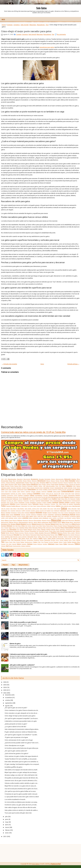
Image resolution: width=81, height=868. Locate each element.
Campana (19, 488)
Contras (43, 494)
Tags (13, 565)
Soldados (15, 538)
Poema (48, 529)
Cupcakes (45, 495)
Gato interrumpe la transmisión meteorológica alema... (22, 729)
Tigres (74, 540)
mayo (7, 822)
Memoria (16, 522)
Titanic (7, 542)
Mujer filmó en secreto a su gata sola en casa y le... (21, 786)
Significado (60, 537)
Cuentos (20, 495)
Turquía (56, 542)
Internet (3, 516)
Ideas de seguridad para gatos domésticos (24, 601)
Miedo (55, 522)
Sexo (51, 537)
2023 (2, 479)
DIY (30, 499)
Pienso (21, 529)
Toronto (18, 542)
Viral (7, 546)
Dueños (54, 499)
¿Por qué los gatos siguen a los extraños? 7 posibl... (21, 735)
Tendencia (36, 540)
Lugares (74, 518)
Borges (67, 484)
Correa (63, 494)
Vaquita (14, 544)
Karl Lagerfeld (65, 516)
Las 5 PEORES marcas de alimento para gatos (24, 612)
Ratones (78, 531)
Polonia (57, 529)
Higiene (27, 513)
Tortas (22, 542)
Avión (78, 483)
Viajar (57, 544)
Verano (35, 544)
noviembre (8, 698)
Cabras (40, 486)
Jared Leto (40, 516)
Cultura (32, 495)
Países (44, 526)
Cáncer (28, 488)
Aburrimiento (27, 479)
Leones (15, 518)
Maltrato (20, 520)
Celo (37, 490)
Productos (17, 531)
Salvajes (65, 535)
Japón (31, 516)
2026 (5, 682)
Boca (53, 484)
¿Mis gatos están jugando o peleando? (22, 665)
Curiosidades (53, 495)
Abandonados (12, 479)
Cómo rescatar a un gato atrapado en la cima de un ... (22, 713)
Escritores (22, 502)
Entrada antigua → (73, 364)
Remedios (4, 535)
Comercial (44, 492)
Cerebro (45, 490)
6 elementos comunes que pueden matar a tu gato (21, 721)
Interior (78, 515)
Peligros (40, 528)
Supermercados (60, 538)
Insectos (45, 515)
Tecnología (17, 540)
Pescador (3, 529)
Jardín (35, 516)
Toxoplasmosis (28, 542)
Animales (72, 481)
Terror (57, 540)
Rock (24, 535)
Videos (77, 544)
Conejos (24, 494)
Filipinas (53, 504)
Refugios (60, 533)
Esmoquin (39, 502)
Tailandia (4, 540)
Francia (8, 506)
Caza (25, 490)
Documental (35, 499)
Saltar (56, 535)
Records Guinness (29, 533)
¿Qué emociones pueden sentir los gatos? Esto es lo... (22, 743)
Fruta (31, 506)
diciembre (8, 695)
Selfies (40, 537)
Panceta (60, 526)
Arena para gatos (34, 483)
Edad (59, 499)
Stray (31, 538)
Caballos (36, 486)
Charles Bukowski (53, 490)
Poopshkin (63, 529)
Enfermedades (45, 501)
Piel (18, 529)
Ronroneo (33, 535)
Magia (3, 520)
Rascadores (41, 25)
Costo (73, 494)
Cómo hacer (57, 492)
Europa (18, 504)
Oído (16, 526)
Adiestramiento (60, 479)
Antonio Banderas (11, 483)
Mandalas (25, 520)
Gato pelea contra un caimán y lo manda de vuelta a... (22, 810)
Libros (31, 518)
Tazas (9, 540)
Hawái (68, 511)
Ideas (8, 515)
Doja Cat (41, 499)
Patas (26, 528)
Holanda (49, 513)
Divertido (26, 499)
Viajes (61, 544)
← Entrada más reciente (9, 364)
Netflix (58, 524)
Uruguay (3, 544)
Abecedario (20, 479)
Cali (60, 486)
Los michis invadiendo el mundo (15, 799)
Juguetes (55, 516)
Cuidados (26, 495)
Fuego (35, 506)
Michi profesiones (43, 522)
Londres (55, 518)
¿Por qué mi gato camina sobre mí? (16, 751)
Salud (60, 535)
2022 (5, 693)
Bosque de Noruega (75, 484)
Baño (6, 484)
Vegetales (24, 544)
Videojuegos (71, 544)
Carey (66, 488)
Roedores (28, 535)
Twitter (69, 542)
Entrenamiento (58, 501)
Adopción (67, 479)
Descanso (10, 497)
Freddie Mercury (16, 506)
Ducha (50, 499)
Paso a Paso (16, 528)
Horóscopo (72, 513)
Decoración (71, 495)
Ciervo (3, 492)
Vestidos (45, 544)
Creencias (77, 494)
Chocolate (69, 490)
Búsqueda (30, 486)
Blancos (49, 484)
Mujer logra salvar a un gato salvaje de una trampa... (21, 772)
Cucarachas (10, 495)
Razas (3, 533)
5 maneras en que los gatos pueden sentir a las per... (21, 794)
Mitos (64, 522)
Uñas (78, 542)
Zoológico (28, 546)
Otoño (40, 526)
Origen (34, 526)
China (60, 490)
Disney (20, 499)
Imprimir (23, 515)
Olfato (23, 526)
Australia (61, 483)
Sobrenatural (77, 537)
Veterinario (51, 544)
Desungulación (23, 497)
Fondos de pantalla (68, 504)
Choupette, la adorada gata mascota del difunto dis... (22, 778)
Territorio (53, 540)
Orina (37, 526)
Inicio (3, 19)
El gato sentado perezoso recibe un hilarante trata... (21, 732)
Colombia (28, 492)
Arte (47, 483)
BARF (16, 484)
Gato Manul (13, 509)
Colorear (33, 492)
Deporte (78, 495)
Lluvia (50, 518)
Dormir (45, 499)
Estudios (13, 504)
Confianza (30, 494)
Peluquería (49, 528)
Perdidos (58, 528)
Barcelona (11, 484)
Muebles (13, 524)
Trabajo (35, 542)
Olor (26, 526)
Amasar (53, 481)
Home (4, 25)
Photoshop (13, 529)
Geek (79, 509)
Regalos (65, 533)
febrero (7, 830)
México (36, 522)
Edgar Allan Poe (65, 499)
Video (65, 544)
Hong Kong (61, 513)
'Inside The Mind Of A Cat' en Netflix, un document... (21, 759)
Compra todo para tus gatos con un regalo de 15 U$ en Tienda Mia (33, 432)
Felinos (41, 504)
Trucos (46, 542)
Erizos (12, 502)
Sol (12, 538)
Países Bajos (50, 526)
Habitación (57, 511)
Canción (32, 488)
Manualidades (38, 520)
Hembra (8, 513)
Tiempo (61, 540)
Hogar (45, 513)
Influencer (33, 515)
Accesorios (35, 479)
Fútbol (49, 506)
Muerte (18, 524)
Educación (73, 499)
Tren (39, 542)
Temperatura (30, 540)
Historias (39, 513)
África (78, 479)
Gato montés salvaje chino (32, 509)
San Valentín (71, 535)
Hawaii (72, 511)
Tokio (14, 542)
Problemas (10, 531)
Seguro (36, 537)
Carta (3, 489)
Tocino (11, 542)
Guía (52, 511)
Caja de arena (50, 486)
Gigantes (13, 511)
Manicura (31, 520)
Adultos (74, 479)
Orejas (30, 526)
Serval (47, 537)
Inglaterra (39, 515)
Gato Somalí (25, 25)
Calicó (63, 486)
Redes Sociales (39, 533)
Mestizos (31, 522)
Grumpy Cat (43, 511)
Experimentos (24, 504)
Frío (28, 506)
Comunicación (5, 494)
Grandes (33, 511)
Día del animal (37, 497)
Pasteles (22, 528)
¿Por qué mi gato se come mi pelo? (16, 708)
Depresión (4, 497)
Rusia (42, 535)
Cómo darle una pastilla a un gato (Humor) (23, 622)
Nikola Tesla (68, 524)
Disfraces (15, 499)
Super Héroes (52, 538)
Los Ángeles (61, 518)
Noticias (9, 526)
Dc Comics (64, 495)
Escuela (27, 502)
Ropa (38, 535)
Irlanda (23, 516)
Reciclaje (12, 533)
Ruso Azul (47, 535)
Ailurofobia (20, 481)
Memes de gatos (15, 644)
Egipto (78, 499)
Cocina (14, 492)
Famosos (36, 504)
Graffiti (23, 511)
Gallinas (53, 506)
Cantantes (46, 488)
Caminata (13, 488)
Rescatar (16, 535)
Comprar (10, 25)
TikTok (78, 540)
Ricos (21, 535)
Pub (37, 531)
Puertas (47, 531)
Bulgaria (24, 486)
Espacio (44, 502)
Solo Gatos (41, 8)
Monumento (77, 522)
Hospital (78, 513)
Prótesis (22, 531)
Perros (63, 528)
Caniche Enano (39, 488)
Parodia (6, 528)
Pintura (30, 529)
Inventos (14, 516)
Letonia (20, 518)
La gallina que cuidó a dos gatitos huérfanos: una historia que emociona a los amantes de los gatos (42, 580)
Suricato (74, 538)
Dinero (3, 499)
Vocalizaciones (17, 546)
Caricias (70, 488)
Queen (58, 531)
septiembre (9, 703)
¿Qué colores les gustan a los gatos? (17, 753)
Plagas (39, 529)
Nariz (43, 524)
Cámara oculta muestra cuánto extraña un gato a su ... (22, 783)
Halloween (63, 511)
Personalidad (69, 528)
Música (34, 524)
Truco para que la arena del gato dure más (18, 813)
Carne (78, 488)
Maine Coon (9, 520)
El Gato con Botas (12, 501)
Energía (38, 501)
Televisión (24, 540)
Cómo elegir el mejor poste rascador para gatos (26, 31)
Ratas (74, 531)
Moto (9, 524)
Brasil (3, 486)
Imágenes (17, 514)
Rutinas (53, 535)
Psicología (33, 531)
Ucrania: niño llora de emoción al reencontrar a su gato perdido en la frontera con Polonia (38, 590)
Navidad (48, 524)
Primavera (4, 531)
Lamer (78, 516)
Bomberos (62, 484)
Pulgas (51, 531)
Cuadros (4, 495)
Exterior (30, 504)
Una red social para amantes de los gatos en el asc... (21, 789)
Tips (47, 25)
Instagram (51, 515)
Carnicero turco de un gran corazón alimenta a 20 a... (21, 781)
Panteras (65, 526)
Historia (32, 513)
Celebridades (32, 489)
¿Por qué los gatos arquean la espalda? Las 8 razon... (22, 718)
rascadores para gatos (47, 47)
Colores (38, 492)
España (49, 502)
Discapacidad (9, 499)
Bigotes (44, 484)
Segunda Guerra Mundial (20, 537)
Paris (2, 528)
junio (7, 819)
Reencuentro (47, 533)
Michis (51, 522)
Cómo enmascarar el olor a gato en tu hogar (19, 740)
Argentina (43, 483)
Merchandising (23, 522)
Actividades (47, 479)
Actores (53, 479)
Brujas (12, 486)
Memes (11, 522)
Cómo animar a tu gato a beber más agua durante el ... (22, 756)
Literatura (45, 518)
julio (6, 817)
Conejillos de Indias (16, 494)
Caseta (14, 490)
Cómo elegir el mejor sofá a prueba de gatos (24, 569)
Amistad (62, 481)
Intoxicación (8, 516)
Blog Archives (23, 565)
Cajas (57, 486)
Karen (59, 516)
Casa (10, 490)
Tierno (70, 540)
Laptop (3, 518)
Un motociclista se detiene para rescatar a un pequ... (21, 802)
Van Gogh (9, 544)
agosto (7, 706)
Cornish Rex (57, 494)
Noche (78, 524)
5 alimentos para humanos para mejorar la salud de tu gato (28, 654)
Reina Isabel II (71, 533)
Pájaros (56, 526)
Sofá (9, 538)
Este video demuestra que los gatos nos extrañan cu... (22, 762)
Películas (35, 528)
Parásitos (77, 526)
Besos (40, 484)
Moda (68, 522)
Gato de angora (5, 509)
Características (59, 488)
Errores (16, 502)
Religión (78, 533)
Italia (27, 516)
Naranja (39, 524)
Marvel (49, 520)
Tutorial (60, 542)
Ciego (73, 490)
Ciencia (78, 489)
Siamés (55, 537)
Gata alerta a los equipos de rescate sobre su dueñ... (21, 770)
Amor (67, 481)
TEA (12, 540)
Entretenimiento (67, 501)
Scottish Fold (9, 537)
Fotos (3, 506)
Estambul (73, 502)
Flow (57, 504)
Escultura (33, 502)
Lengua (11, 518)
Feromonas (47, 504)
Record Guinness (20, 533)
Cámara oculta (6, 488)
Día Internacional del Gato (56, 497)
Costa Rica (68, 494)
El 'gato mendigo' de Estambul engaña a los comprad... (22, 764)
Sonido (27, 538)
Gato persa (50, 509)
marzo (7, 827)
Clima (10, 492)
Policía (53, 529)
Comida (50, 491)
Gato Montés (21, 509)
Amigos (58, 481)
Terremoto (47, 540)
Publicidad (41, 531)
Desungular (30, 497)
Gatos (64, 508)
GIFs (9, 511)
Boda (56, 484)
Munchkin (29, 524)
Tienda (66, 540)
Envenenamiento (76, 501)
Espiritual (55, 502)
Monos (72, 522)
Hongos (66, 513)
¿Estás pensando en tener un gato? (16, 724)
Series (43, 537)
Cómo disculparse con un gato (15, 745)
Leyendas (25, 518)
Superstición (68, 538)
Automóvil (71, 483)
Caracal (52, 488)
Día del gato (44, 497)
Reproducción (10, 535)
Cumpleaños (39, 495)
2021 (5, 836)
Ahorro (14, 481)
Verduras (40, 544)
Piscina (34, 529)
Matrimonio (71, 520)
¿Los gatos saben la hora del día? (15, 727)
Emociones (26, 501)
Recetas (8, 533)
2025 (5, 685)
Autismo (66, 483)
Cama (78, 486)
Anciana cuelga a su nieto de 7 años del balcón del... (21, 775)
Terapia (42, 540)
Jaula (45, 516)
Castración (20, 490)
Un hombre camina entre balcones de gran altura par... (22, 748)
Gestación (4, 511)
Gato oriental (43, 509)
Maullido (77, 520)
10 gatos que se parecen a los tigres (16, 737)
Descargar (16, 497)
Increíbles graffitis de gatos (13, 767)
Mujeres (23, 524)
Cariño (75, 488)
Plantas (43, 529)
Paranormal (71, 526)
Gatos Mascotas (72, 509)
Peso (8, 529)
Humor (3, 514)
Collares (23, 492)
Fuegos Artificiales (41, 506)
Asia (51, 483)
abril (6, 825)
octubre (8, 700)
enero (7, 833)
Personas (77, 528)
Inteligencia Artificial (69, 514)
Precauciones (69, 529)
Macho (78, 518)
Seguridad (30, 537)
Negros (53, 524)
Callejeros (69, 486)
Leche (7, 518)
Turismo (51, 542)
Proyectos (27, 531)
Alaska (25, 481)
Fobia (60, 504)
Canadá (24, 488)
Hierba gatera (21, 513)
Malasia (15, 520)
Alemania (34, 481)
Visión (11, 546)
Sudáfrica (35, 538)
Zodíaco (23, 546)
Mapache (44, 520)
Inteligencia (58, 515)
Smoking (71, 537)
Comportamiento (68, 491)
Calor (74, 486)
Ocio (14, 526)
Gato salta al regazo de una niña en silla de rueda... (21, 807)
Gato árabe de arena (66, 506)
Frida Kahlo (24, 506)
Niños (74, 524)
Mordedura (4, 524)
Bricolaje (7, 486)
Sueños (45, 538)
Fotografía (77, 504)
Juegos (49, 516)
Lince (40, 518)
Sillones (66, 537)
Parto (10, 528)
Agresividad (5, 481)
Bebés (24, 484)
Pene (53, 528)
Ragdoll (62, 531)
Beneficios (35, 484)
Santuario (77, 535)
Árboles (27, 483)
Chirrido (64, 490)
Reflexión (54, 533)
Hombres (55, 513)
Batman (20, 484)
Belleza (29, 484)
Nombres (4, 526)
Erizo (8, 502)
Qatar (54, 531)
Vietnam (3, 546)
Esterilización (5, 504)
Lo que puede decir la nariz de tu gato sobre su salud (22, 797)
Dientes (72, 497)
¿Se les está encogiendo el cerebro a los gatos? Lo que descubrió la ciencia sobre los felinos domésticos (44, 633)
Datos (59, 495)
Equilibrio (4, 502)
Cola (18, 492)
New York (62, 524)
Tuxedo (65, 542)
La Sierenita (73, 516)
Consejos (17, 25)
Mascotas (33, 25)
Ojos (19, 526)
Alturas (48, 481)
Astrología (55, 483)
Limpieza (36, 518)
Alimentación (42, 481)
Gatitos (58, 506)
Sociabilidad (4, 538)
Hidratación (14, 513)
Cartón (7, 490)
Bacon (3, 484)
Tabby (78, 538)
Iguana (12, 515)
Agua (11, 481)
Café (44, 486)
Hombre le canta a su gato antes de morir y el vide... (21, 805)
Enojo (51, 501)
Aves (75, 483)
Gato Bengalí (76, 506)
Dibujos (66, 497)
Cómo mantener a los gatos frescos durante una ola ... (22, 710)
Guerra (48, 511)
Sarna (3, 537)
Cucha (15, 495)
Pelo (44, 528)
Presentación (77, 529)
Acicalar (41, 479)
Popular (5, 565)
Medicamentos (5, 522)
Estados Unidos (64, 502)
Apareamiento (20, 483)
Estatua (78, 502)
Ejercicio (4, 501)
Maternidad (65, 520)
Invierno (19, 516)
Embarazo (20, 501)
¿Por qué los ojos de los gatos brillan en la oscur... (21, 791)
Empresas (32, 501)
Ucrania (74, 542)
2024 (6, 479)
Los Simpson (68, 518)
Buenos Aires (18, 486)
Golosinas (18, 511)
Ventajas (30, 544)
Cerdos (41, 490)
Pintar (25, 529)
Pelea (30, 528)
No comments (61, 34)
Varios (19, 544)
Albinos (29, 481)
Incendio (28, 515)
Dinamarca (77, 497)
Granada (28, 511)
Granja (37, 511)
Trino (42, 542)
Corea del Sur (50, 494)
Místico (59, 522)
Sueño (40, 538)
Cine (6, 492)
